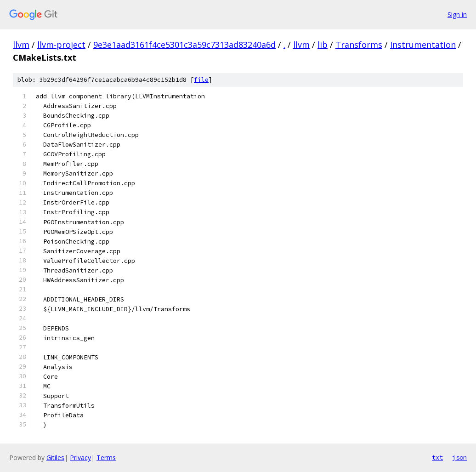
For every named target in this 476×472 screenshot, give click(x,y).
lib (323, 45)
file (201, 80)
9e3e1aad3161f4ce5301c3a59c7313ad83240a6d (184, 45)
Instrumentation (423, 45)
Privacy (80, 458)
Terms (106, 458)
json (459, 457)
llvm (21, 45)
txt (437, 457)
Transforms (359, 45)
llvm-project (61, 45)
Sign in (457, 14)
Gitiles (55, 458)
